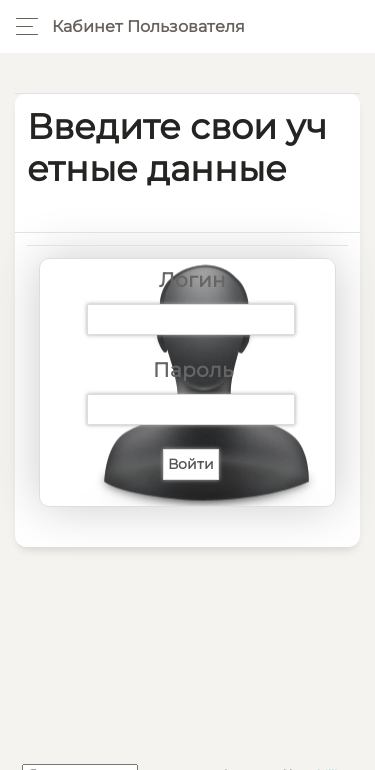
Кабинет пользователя (148, 26)
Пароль (193, 370)
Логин (192, 280)
